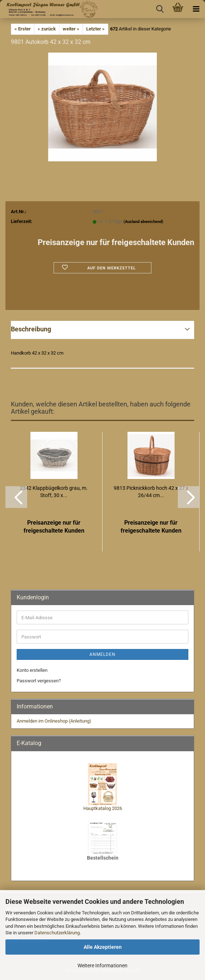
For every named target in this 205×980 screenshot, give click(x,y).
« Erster (23, 29)
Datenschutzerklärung (57, 933)
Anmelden (102, 654)
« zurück (47, 29)
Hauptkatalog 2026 (103, 808)
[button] (16, 497)
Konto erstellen (32, 670)
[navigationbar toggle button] (196, 9)
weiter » (71, 29)
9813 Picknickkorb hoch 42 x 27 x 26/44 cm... (151, 492)
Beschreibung (31, 329)
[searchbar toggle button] (160, 9)
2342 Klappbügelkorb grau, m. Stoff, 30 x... (54, 492)
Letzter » (95, 29)
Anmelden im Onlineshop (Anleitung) (54, 721)
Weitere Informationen (102, 965)
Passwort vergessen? (39, 681)
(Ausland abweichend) (143, 222)
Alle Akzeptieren (103, 947)
